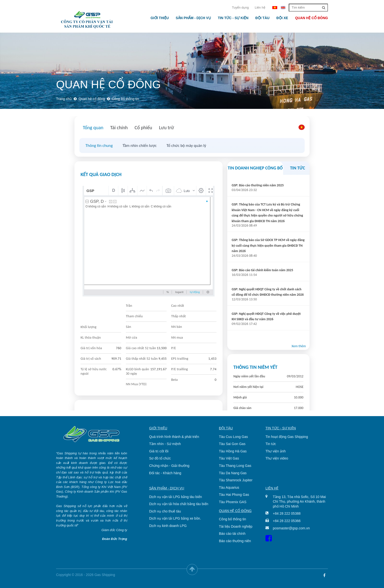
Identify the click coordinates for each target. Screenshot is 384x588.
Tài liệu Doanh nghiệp (236, 526)
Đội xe (282, 18)
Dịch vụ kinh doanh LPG (168, 526)
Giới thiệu (160, 18)
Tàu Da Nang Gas (233, 473)
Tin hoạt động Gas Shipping (287, 437)
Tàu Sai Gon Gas (232, 444)
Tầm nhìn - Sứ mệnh (165, 444)
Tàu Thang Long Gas (235, 466)
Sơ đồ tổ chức (160, 458)
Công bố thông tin (233, 519)
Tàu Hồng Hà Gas (233, 451)
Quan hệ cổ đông (312, 18)
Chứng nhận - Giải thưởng (169, 466)
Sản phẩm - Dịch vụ (193, 18)
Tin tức (271, 444)
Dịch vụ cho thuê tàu (165, 511)
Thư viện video (277, 458)
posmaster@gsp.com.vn (291, 528)
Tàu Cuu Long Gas (233, 437)
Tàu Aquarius (229, 487)
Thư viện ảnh (276, 451)
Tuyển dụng (240, 7)
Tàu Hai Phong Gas (234, 495)
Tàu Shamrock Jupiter (236, 480)
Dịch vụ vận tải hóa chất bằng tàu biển (179, 504)
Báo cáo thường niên (235, 541)
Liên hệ (260, 7)
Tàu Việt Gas (229, 458)
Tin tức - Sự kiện (233, 18)
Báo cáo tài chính (232, 534)
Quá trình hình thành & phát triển (174, 437)
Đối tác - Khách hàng (165, 473)
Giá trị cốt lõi (159, 451)
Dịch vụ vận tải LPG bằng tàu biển (175, 497)
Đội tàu (263, 18)
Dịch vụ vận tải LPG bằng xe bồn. (175, 518)
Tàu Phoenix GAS (233, 502)
